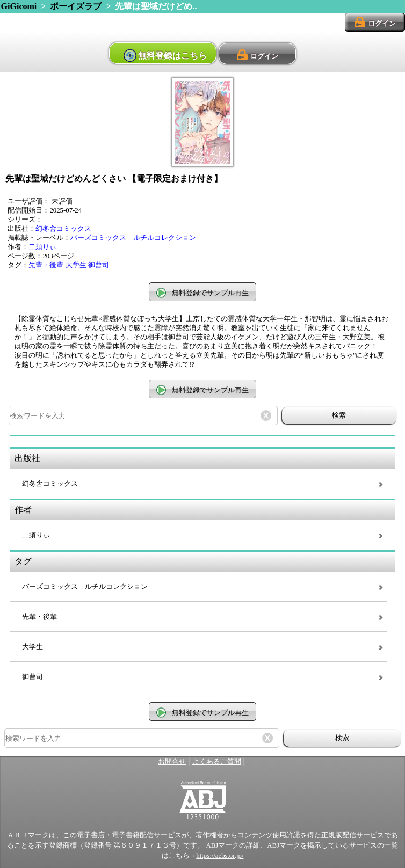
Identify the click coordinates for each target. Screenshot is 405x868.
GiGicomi (19, 6)
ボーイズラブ (76, 6)
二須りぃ (42, 247)
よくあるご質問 (217, 762)
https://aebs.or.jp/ (220, 856)
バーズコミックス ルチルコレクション (133, 238)
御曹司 (99, 265)
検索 (339, 415)
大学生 (76, 265)
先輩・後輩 (46, 265)
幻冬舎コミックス (63, 229)
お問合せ (172, 762)
